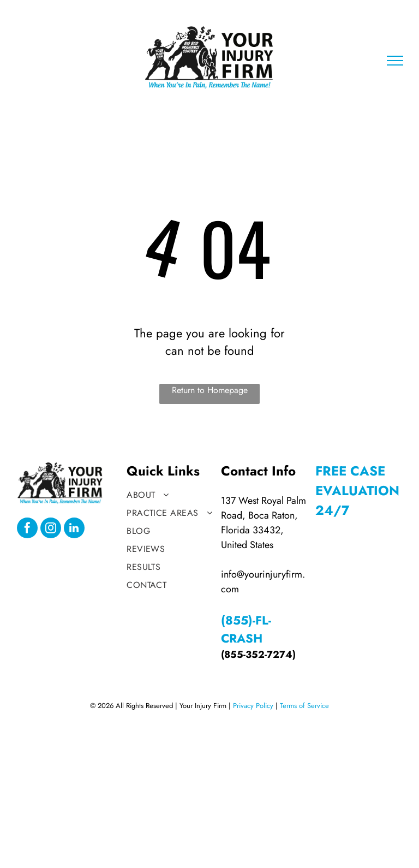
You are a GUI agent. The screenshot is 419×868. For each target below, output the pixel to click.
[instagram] (51, 529)
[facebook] (27, 529)
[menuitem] (171, 495)
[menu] (395, 61)
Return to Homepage (210, 390)
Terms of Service (304, 706)
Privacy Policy (253, 706)
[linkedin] (74, 529)
